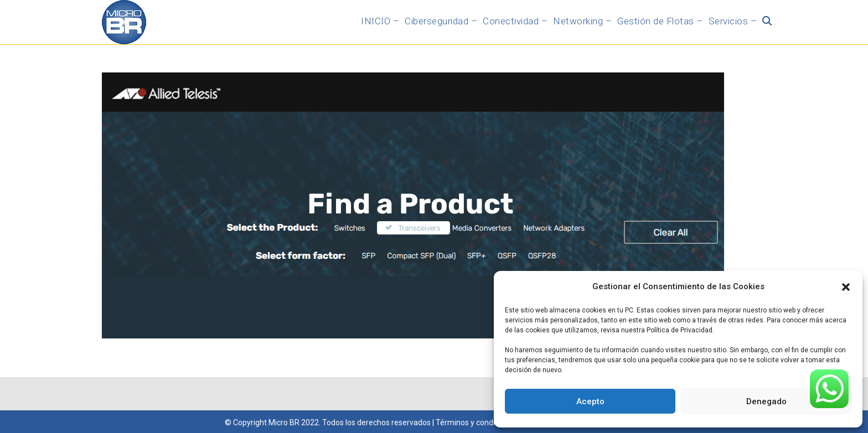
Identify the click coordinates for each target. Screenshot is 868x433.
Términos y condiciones (477, 422)
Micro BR (284, 422)
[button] (846, 287)
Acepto (590, 401)
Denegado (766, 401)
